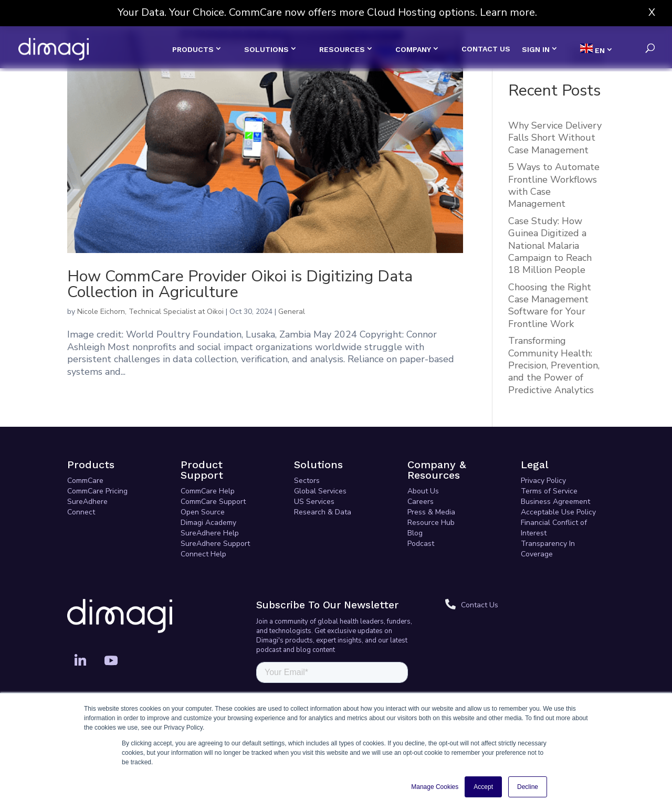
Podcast (421, 544)
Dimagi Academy (208, 523)
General (292, 312)
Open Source (203, 512)
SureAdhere (87, 502)
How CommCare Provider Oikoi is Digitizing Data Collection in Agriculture (240, 284)
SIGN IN (536, 49)
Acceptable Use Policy (558, 512)
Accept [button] (483, 787)
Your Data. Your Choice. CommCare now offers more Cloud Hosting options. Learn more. (327, 12)
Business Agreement (555, 502)
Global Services (320, 491)
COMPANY (413, 49)
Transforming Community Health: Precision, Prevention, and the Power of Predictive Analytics (554, 365)
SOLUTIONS (266, 49)
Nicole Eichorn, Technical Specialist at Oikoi (150, 312)
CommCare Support (213, 502)
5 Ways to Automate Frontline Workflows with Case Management (554, 185)
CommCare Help (208, 491)
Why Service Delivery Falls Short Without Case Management (555, 138)
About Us (423, 491)
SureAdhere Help (210, 533)
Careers (421, 502)
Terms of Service (549, 491)
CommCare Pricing (97, 491)
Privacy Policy (543, 481)
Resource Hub (431, 523)
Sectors (307, 481)
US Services (314, 502)
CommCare (85, 481)
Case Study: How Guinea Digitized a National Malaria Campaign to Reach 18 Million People (550, 246)
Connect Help (203, 554)
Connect (81, 512)
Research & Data (323, 512)
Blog (415, 533)
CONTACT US (486, 49)
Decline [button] (528, 787)
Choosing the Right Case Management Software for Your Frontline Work (550, 306)
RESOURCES (342, 49)
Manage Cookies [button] (435, 787)
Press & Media (431, 512)
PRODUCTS (193, 49)
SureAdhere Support (215, 544)
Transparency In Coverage (548, 549)
